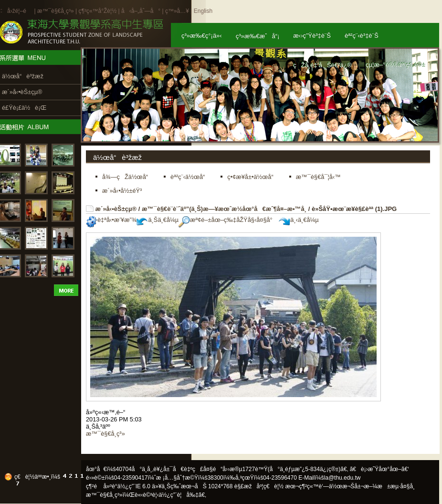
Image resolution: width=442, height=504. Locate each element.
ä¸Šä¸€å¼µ (158, 220)
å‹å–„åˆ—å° (141, 11)
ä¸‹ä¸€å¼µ (299, 220)
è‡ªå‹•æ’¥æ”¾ (111, 220)
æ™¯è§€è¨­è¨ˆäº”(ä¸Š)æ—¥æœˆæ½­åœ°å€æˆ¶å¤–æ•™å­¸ (224, 209)
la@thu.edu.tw (342, 478)
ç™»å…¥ (177, 11)
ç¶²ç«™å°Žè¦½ (97, 11)
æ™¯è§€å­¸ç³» (56, 11)
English (203, 11)
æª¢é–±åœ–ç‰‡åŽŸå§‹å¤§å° (228, 220)
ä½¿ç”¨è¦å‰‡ (179, 495)
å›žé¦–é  (20, 11)
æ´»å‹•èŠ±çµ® (116, 209)
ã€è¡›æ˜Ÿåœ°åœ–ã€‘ (379, 469)
